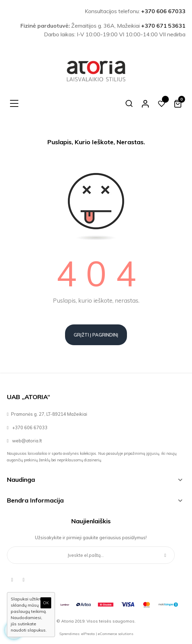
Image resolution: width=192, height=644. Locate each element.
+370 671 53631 (163, 26)
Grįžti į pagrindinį (96, 335)
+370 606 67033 (163, 11)
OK (46, 603)
